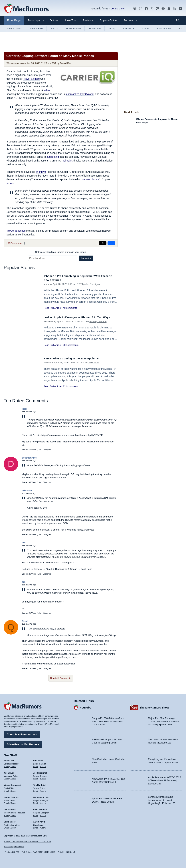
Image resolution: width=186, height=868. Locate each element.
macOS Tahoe (165, 29)
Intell (25, 409)
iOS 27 (54, 29)
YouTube (86, 706)
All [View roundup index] (180, 29)
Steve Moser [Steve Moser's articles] (10, 821)
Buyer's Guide (108, 20)
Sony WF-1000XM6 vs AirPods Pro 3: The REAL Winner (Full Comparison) (108, 720)
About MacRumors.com (22, 733)
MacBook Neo (73, 29)
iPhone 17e (95, 29)
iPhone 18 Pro (15, 29)
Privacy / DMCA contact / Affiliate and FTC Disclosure (27, 841)
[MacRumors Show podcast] (135, 9)
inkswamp (28, 490)
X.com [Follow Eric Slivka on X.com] (43, 765)
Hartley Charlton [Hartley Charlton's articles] (11, 796)
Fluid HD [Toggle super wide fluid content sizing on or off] (51, 852)
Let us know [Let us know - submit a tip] (118, 9)
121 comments (71, 386)
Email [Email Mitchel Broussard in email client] (6, 790)
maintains (67, 161)
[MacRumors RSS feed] (175, 9)
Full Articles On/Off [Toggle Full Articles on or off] (30, 852)
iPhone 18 (129, 29)
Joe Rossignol (93, 284)
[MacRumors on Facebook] (146, 9)
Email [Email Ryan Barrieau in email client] (36, 814)
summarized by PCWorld (80, 94)
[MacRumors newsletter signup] (181, 9)
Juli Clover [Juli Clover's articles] (9, 772)
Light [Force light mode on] (66, 852)
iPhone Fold (36, 29)
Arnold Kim (66, 63)
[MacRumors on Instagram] (141, 9)
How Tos (70, 20)
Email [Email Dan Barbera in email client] (6, 814)
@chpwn (41, 172)
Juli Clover (94, 363)
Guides (54, 20)
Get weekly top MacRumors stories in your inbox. (61, 252)
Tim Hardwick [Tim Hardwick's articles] (40, 784)
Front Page (14, 20)
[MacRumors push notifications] (169, 9)
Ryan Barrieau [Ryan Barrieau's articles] (40, 808)
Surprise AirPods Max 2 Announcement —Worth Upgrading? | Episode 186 (162, 799)
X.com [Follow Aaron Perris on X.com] (43, 826)
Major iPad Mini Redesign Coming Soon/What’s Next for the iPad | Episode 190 (164, 720)
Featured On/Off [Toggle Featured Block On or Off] (12, 852)
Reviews (88, 20)
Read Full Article (52, 308)
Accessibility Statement (14, 847)
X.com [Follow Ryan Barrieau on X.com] (43, 814)
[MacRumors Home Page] (26, 9)
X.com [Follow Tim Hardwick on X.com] (43, 790)
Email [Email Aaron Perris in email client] (36, 826)
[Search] (179, 20)
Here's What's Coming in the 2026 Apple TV (75, 358)
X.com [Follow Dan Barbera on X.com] (13, 814)
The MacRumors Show (154, 706)
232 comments (16, 243)
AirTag (112, 29)
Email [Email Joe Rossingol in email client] (36, 777)
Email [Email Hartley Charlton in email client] (6, 802)
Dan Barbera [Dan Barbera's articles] (10, 808)
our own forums (91, 179)
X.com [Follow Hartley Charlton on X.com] (13, 802)
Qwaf (25, 621)
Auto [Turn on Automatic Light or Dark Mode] (60, 852)
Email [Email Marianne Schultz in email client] (36, 802)
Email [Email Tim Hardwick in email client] (36, 790)
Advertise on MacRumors (23, 743)
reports (11, 183)
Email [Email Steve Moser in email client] (6, 826)
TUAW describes (16, 231)
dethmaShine (29, 458)
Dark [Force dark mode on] (71, 852)
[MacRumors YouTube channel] (163, 9)
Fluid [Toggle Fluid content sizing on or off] (43, 852)
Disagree (47, 450)
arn (24, 543)
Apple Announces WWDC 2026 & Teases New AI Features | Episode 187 (164, 779)
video (47, 90)
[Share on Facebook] (111, 243)
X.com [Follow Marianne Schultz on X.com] (43, 802)
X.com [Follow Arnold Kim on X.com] (13, 765)
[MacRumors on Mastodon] (157, 9)
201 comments (71, 349)
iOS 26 (145, 29)
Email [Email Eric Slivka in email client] (36, 765)
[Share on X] (103, 243)
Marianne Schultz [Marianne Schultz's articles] (41, 796)
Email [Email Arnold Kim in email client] (6, 765)
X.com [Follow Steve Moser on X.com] (13, 826)
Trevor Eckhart (31, 79)
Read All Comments (61, 678)
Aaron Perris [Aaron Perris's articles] (39, 821)
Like (39, 450)
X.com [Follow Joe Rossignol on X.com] (43, 777)
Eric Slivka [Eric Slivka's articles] (38, 759)
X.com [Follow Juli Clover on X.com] (13, 777)
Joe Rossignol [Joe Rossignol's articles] (40, 772)
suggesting (53, 157)
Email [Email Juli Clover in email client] (6, 777)
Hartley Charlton (98, 325)
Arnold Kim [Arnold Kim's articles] (9, 759)
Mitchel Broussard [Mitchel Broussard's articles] (12, 784)
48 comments (70, 308)
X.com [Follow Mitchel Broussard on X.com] (13, 790)
